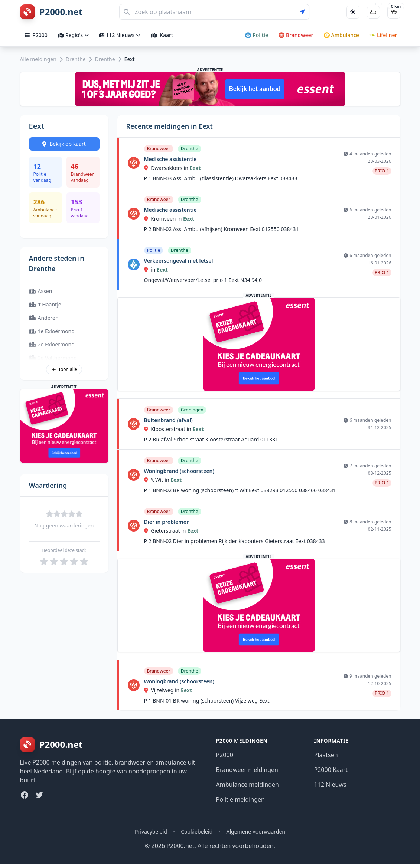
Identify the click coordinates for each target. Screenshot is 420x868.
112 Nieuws (120, 35)
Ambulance (341, 35)
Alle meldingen (38, 59)
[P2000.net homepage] (51, 12)
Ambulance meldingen (248, 785)
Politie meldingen (240, 799)
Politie (257, 35)
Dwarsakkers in (167, 168)
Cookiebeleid (197, 831)
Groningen (192, 410)
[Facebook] (25, 795)
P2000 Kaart (331, 770)
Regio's (73, 35)
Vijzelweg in (162, 690)
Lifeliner (383, 35)
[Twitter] (39, 795)
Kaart (162, 35)
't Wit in (157, 480)
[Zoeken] (214, 12)
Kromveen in (164, 219)
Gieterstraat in (166, 531)
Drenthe (76, 59)
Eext (195, 168)
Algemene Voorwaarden (256, 831)
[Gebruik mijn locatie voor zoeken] (305, 12)
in (151, 269)
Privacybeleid (151, 831)
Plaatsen (326, 755)
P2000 (36, 35)
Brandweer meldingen (247, 770)
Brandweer (296, 35)
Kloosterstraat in (168, 429)
